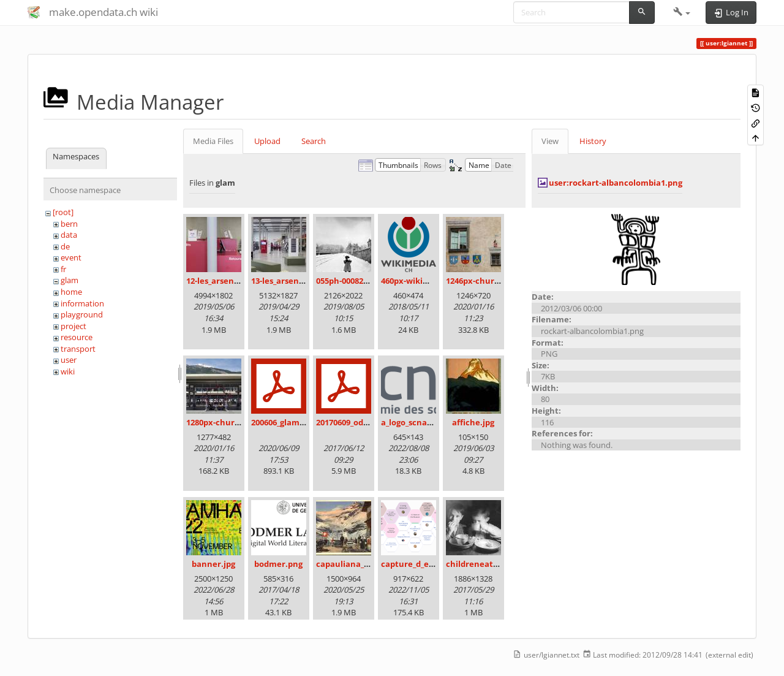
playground (82, 314)
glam (70, 280)
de (65, 246)
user (69, 360)
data (69, 235)
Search (314, 141)
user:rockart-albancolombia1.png (616, 183)
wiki (68, 371)
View (550, 141)
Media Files (213, 141)
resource (77, 337)
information (82, 303)
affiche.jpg (473, 422)
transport (78, 349)
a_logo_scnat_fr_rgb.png (427, 422)
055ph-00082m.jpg (351, 281)
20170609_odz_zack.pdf (360, 422)
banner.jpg (213, 564)
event (71, 257)
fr (63, 269)
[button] (682, 12)
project (73, 326)
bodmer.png (278, 564)
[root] (63, 212)
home (71, 292)
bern (69, 224)
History (593, 141)
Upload (267, 141)
